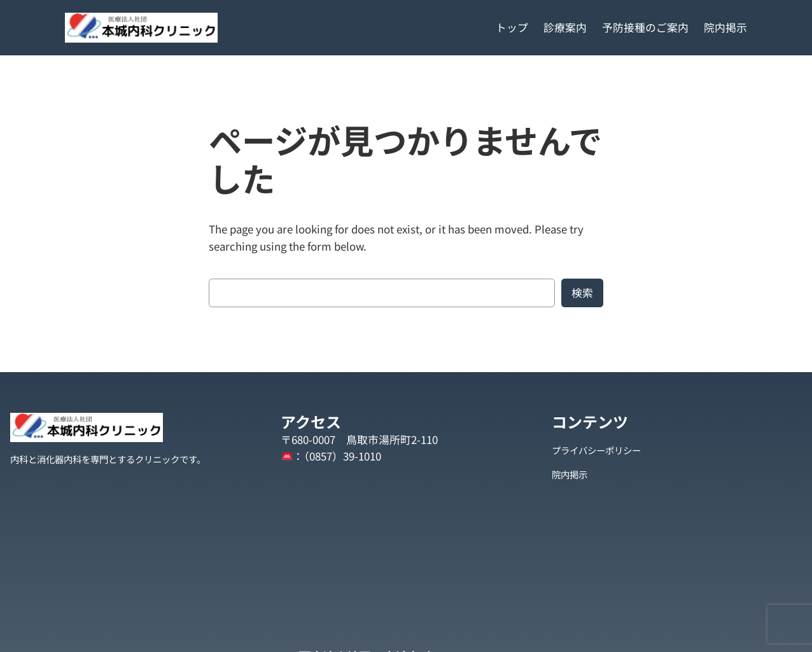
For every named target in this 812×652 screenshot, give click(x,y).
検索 (582, 293)
